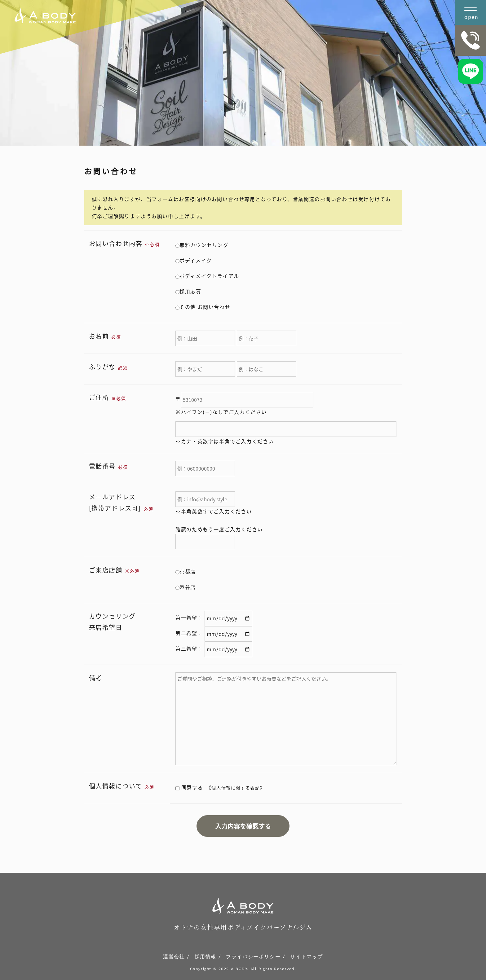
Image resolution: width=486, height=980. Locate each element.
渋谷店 (186, 587)
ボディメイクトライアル (207, 276)
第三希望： (189, 648)
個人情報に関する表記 (236, 788)
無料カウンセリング (202, 245)
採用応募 (188, 291)
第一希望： (189, 617)
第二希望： (189, 633)
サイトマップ (307, 957)
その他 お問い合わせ (203, 307)
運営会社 (174, 957)
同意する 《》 (220, 787)
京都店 (186, 571)
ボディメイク (194, 260)
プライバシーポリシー (253, 957)
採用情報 (205, 957)
